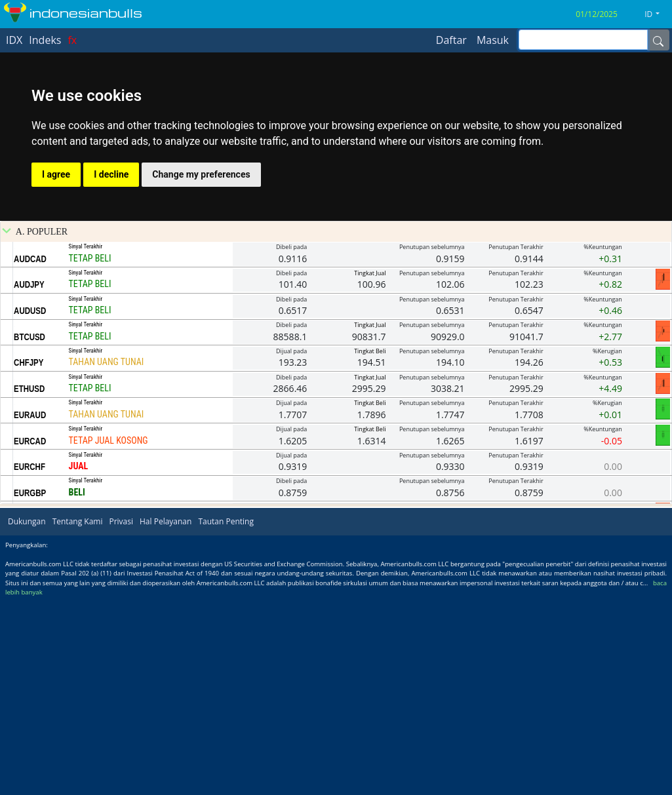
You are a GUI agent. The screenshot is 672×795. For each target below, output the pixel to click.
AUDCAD (30, 456)
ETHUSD (29, 585)
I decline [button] (111, 174)
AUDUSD (30, 507)
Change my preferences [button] (201, 174)
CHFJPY (29, 559)
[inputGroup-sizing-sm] (583, 40)
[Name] (658, 40)
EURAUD (30, 611)
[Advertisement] (336, 288)
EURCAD (30, 638)
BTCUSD (30, 533)
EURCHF (30, 663)
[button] (657, 14)
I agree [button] (56, 174)
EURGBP (30, 689)
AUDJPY (29, 481)
